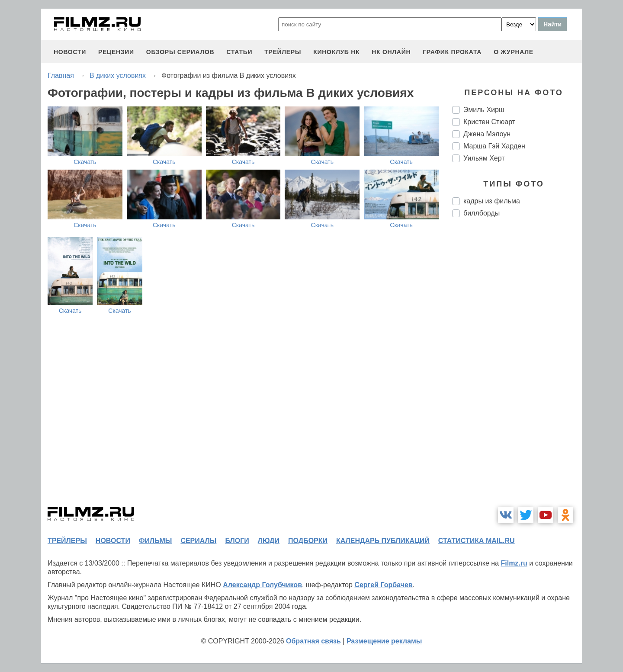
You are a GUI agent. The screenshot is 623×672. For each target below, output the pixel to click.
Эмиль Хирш (484, 110)
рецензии (116, 52)
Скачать (85, 162)
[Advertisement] (517, 369)
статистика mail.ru (477, 541)
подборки (308, 541)
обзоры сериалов (180, 52)
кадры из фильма (492, 201)
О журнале (514, 52)
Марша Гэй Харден (494, 146)
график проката (452, 52)
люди (269, 541)
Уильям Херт (484, 158)
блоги (237, 541)
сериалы (198, 541)
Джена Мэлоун (487, 134)
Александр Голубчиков (262, 585)
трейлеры (283, 52)
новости (70, 52)
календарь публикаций (383, 541)
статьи (239, 52)
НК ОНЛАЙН (391, 52)
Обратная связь (313, 641)
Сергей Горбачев (383, 585)
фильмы (155, 541)
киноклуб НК (336, 52)
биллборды (482, 213)
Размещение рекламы (384, 641)
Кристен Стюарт (489, 122)
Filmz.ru (514, 563)
